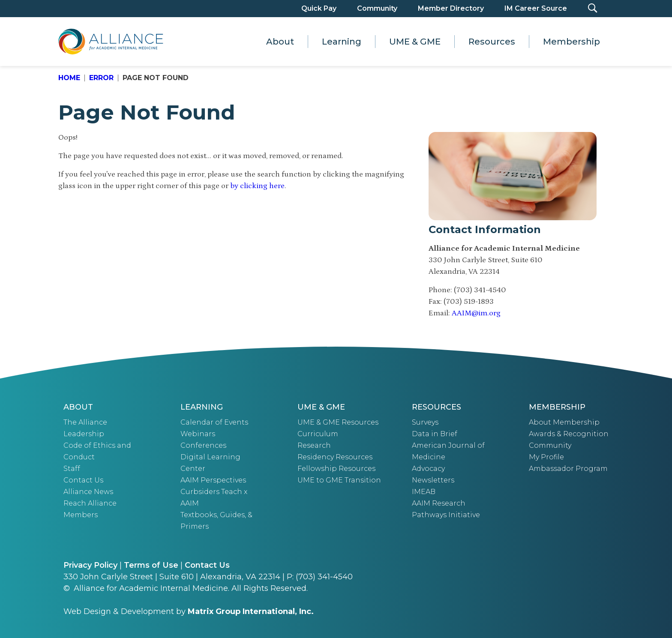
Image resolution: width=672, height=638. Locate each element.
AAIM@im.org (476, 313)
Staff (72, 469)
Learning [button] (342, 42)
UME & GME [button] (415, 42)
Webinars (198, 434)
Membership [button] (571, 42)
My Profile (546, 457)
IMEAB (424, 492)
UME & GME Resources (338, 422)
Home (69, 78)
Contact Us (83, 480)
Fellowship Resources (336, 469)
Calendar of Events (214, 422)
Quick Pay (319, 8)
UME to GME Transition (339, 480)
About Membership (564, 422)
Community (377, 8)
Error (101, 78)
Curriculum (318, 434)
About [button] (280, 42)
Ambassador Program (568, 469)
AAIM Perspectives (213, 480)
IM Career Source (536, 8)
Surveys (425, 422)
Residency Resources (335, 457)
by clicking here (257, 186)
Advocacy (428, 469)
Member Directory (451, 8)
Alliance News (88, 492)
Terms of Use (151, 565)
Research (314, 445)
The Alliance (85, 422)
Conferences (203, 445)
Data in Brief (435, 434)
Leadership (84, 434)
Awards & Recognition (569, 434)
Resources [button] (492, 42)
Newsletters (433, 480)
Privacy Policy (90, 565)
